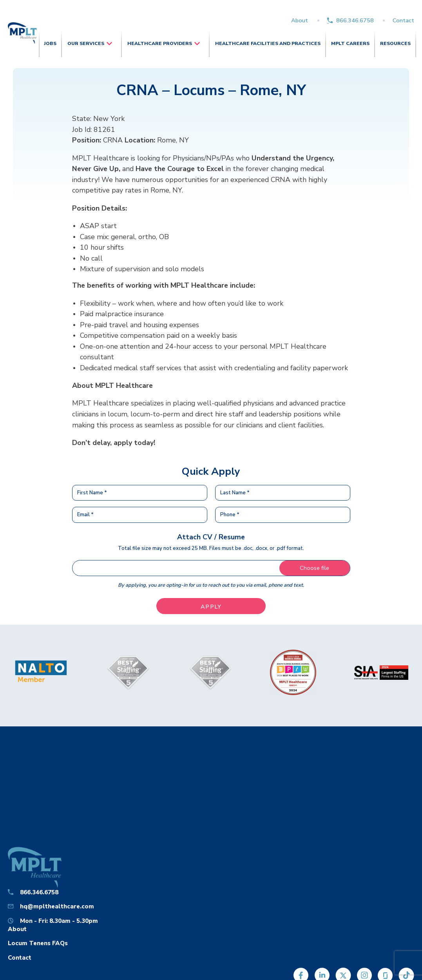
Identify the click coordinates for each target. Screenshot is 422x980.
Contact (403, 20)
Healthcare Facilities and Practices (268, 43)
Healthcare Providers (160, 43)
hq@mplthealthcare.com (57, 906)
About (300, 20)
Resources (395, 43)
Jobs (50, 43)
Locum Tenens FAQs (38, 943)
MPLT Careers (350, 43)
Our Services (86, 43)
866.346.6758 (355, 20)
